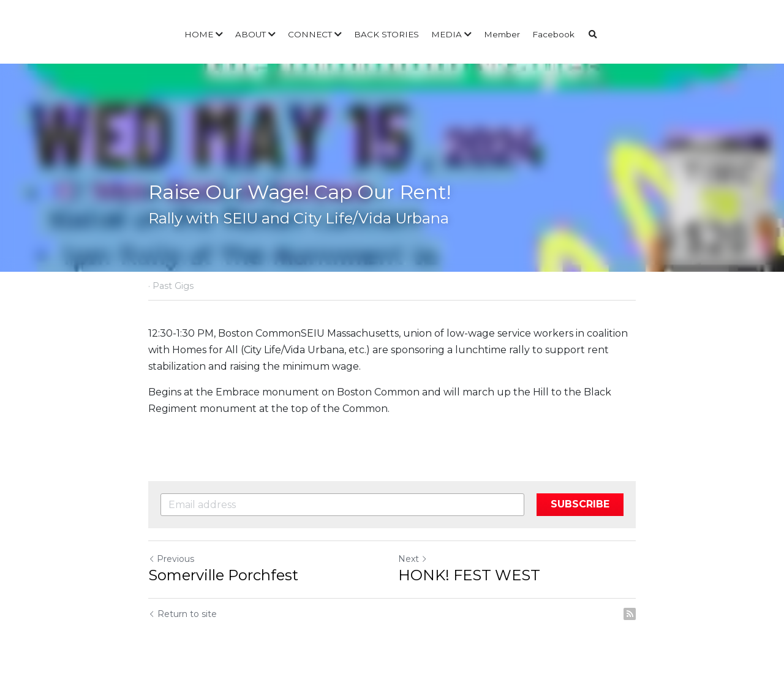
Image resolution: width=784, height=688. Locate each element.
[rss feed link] (630, 614)
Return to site (183, 614)
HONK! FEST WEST (469, 575)
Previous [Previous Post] (171, 559)
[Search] (593, 35)
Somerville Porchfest (223, 575)
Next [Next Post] (413, 559)
